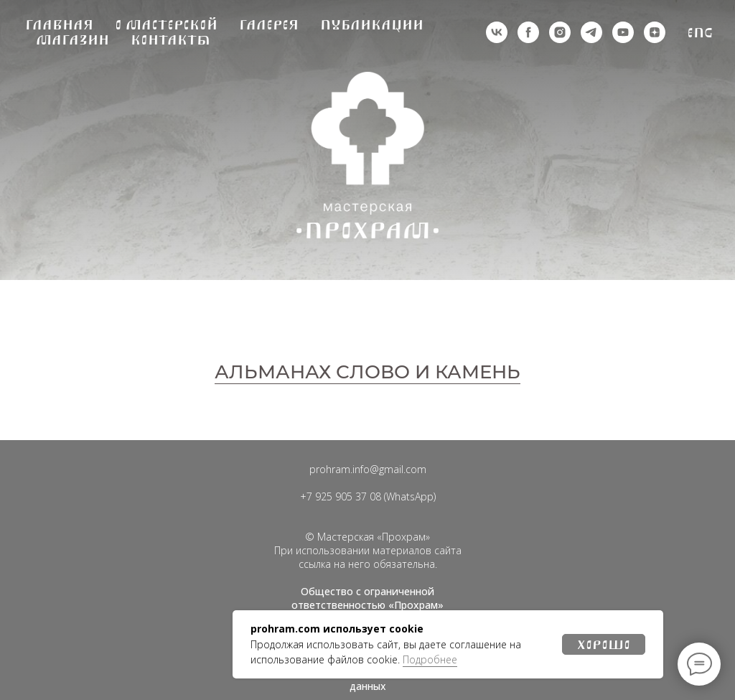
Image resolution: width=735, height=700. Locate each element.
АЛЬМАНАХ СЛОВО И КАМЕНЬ (367, 372)
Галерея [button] (269, 25)
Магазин (72, 40)
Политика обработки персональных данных (367, 679)
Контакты (170, 40)
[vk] (497, 32)
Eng (700, 33)
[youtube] (623, 32)
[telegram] (591, 32)
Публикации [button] (372, 25)
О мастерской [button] (166, 25)
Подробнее (430, 659)
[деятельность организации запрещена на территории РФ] (528, 32)
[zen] (655, 32)
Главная (59, 25)
